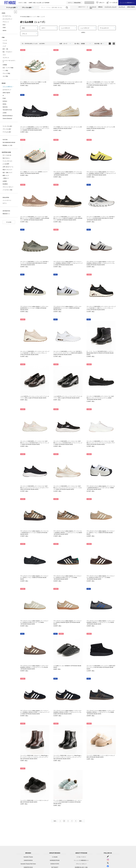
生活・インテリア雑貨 (8, 68)
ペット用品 (5, 71)
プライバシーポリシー (8, 187)
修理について (6, 175)
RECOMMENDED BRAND (9, 142)
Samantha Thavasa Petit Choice (28, 864)
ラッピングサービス (7, 161)
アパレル (5, 43)
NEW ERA (5, 107)
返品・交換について (7, 173)
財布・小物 (5, 49)
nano (91, 8)
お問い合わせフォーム (8, 167)
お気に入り (102, 3)
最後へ (81, 821)
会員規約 (5, 181)
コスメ (4, 55)
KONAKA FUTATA (55, 864)
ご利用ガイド (6, 178)
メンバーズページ (89, 3)
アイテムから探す (11, 8)
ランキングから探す (7, 126)
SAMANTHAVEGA (28, 860)
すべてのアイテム (7, 16)
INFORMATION (6, 211)
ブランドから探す (27, 8)
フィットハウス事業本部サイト (127, 3)
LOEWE (5, 113)
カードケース (93, 7)
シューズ (5, 40)
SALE (4, 25)
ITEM (38, 17)
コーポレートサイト (81, 857)
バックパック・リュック (111, 7)
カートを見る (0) (113, 3)
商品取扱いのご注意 (7, 145)
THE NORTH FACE (7, 110)
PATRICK (5, 101)
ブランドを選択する (7, 87)
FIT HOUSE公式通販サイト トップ (28, 17)
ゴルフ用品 (5, 76)
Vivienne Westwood (7, 119)
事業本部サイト (6, 214)
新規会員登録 (77, 3)
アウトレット (6, 22)
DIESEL (5, 104)
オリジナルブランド (7, 19)
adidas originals (6, 93)
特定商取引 (5, 184)
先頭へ (55, 821)
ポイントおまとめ (7, 155)
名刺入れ (100, 7)
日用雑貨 (5, 65)
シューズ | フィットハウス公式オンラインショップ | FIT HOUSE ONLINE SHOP (10, 3)
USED (4, 28)
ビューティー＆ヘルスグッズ (9, 61)
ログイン (70, 3)
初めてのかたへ (6, 158)
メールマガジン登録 (7, 190)
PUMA (4, 98)
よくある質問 (6, 164)
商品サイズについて (7, 170)
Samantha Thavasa (28, 857)
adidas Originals (131, 7)
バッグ (4, 46)
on (3, 95)
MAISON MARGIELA (8, 116)
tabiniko (4, 30)
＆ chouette (55, 857)
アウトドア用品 (6, 73)
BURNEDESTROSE (55, 860)
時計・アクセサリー (7, 52)
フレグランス (122, 7)
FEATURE (5, 140)
